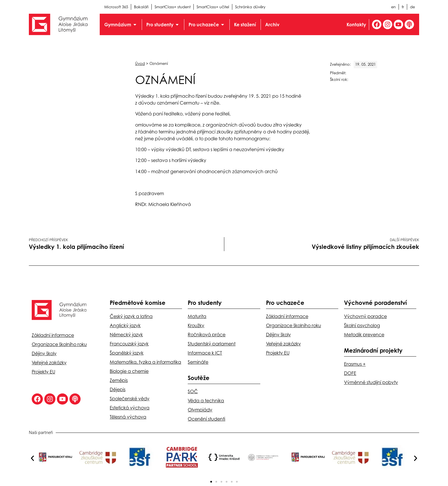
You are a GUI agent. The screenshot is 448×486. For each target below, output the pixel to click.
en (393, 7)
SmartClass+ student (173, 7)
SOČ (193, 391)
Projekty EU (43, 372)
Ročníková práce (207, 335)
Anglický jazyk (125, 325)
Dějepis (118, 389)
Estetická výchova (130, 408)
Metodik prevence (364, 335)
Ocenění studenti (206, 419)
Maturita (197, 316)
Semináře (198, 362)
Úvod (140, 63)
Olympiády (200, 410)
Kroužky (196, 325)
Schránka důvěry (250, 7)
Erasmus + (355, 364)
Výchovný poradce (365, 316)
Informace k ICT (205, 353)
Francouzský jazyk (129, 344)
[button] (32, 458)
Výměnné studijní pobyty (371, 382)
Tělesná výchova (128, 417)
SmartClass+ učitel (213, 7)
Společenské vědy (130, 399)
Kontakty (356, 25)
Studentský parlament (212, 344)
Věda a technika (206, 401)
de (412, 7)
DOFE (350, 373)
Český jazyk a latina (131, 316)
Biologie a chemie (129, 371)
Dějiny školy (44, 353)
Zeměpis (119, 380)
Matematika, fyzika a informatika (145, 362)
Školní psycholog (362, 325)
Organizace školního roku (59, 344)
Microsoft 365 (116, 7)
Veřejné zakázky (49, 363)
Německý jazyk (126, 335)
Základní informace (53, 335)
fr (403, 7)
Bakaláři (141, 7)
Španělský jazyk (127, 353)
